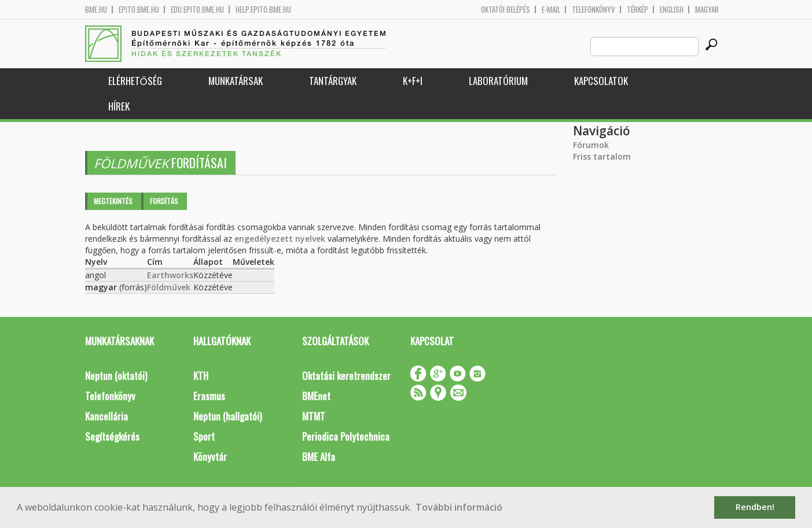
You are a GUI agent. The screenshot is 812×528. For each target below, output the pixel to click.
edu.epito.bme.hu (197, 10)
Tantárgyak (333, 81)
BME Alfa (319, 457)
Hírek (119, 106)
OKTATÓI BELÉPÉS (506, 10)
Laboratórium (498, 81)
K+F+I (413, 81)
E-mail (551, 10)
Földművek (169, 287)
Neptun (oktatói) (116, 376)
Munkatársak (236, 81)
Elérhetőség (135, 81)
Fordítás (164, 201)
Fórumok (591, 145)
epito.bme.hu (139, 10)
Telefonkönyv (594, 10)
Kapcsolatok (601, 81)
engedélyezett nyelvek (280, 239)
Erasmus (209, 396)
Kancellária (106, 416)
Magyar (707, 10)
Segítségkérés (112, 436)
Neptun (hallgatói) (227, 416)
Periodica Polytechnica (346, 436)
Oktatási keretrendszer (346, 376)
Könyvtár (210, 457)
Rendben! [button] (755, 507)
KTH (201, 376)
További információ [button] (459, 507)
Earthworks (170, 275)
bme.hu (96, 10)
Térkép (638, 10)
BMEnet (316, 396)
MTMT (314, 416)
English (672, 10)
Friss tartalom (602, 156)
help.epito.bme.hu (263, 10)
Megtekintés (113, 201)
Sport (204, 436)
